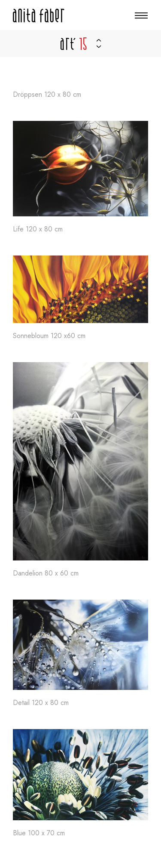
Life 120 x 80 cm (38, 229)
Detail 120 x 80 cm (41, 703)
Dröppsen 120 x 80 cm (47, 95)
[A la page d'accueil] (39, 15)
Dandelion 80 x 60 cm (46, 574)
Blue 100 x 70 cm (39, 833)
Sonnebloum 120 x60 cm (49, 336)
